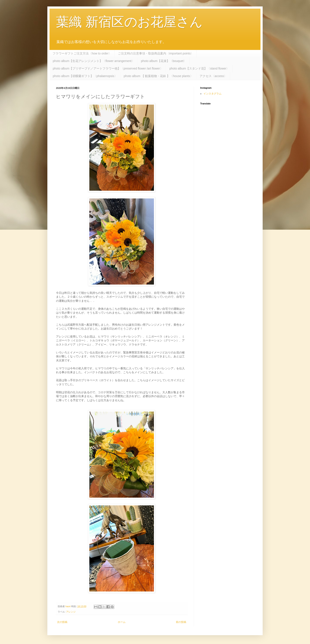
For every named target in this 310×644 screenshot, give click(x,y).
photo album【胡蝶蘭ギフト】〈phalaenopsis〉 (85, 76)
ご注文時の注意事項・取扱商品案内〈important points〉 (156, 53)
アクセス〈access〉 (213, 76)
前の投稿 (181, 622)
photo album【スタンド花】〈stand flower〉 (199, 68)
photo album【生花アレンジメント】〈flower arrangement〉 (94, 61)
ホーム (122, 622)
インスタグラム (212, 94)
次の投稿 (62, 622)
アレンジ (71, 612)
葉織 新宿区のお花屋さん (129, 22)
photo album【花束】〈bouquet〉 (164, 61)
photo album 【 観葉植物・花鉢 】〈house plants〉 (158, 76)
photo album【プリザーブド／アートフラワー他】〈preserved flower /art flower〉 (108, 68)
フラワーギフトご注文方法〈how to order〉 (82, 53)
